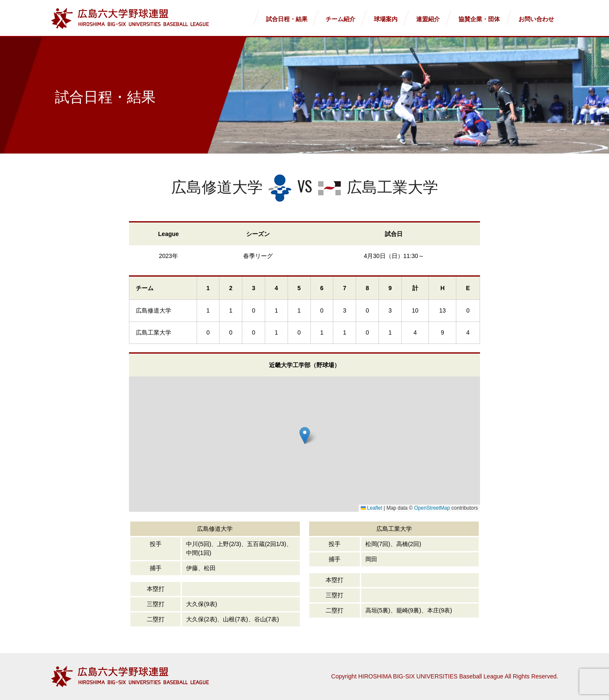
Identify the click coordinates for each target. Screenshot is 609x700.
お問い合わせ (536, 19)
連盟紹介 (428, 19)
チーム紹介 (340, 19)
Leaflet (372, 508)
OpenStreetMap (432, 508)
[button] (305, 435)
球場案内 (386, 19)
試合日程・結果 (287, 19)
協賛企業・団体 (479, 19)
